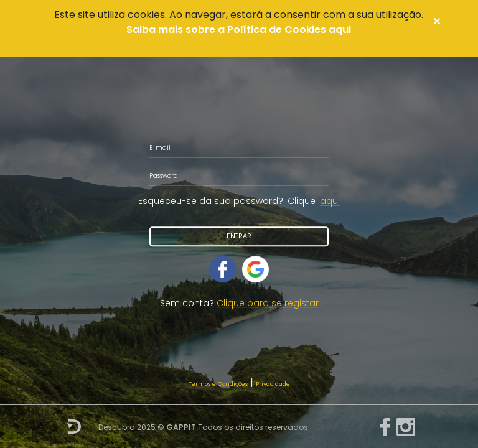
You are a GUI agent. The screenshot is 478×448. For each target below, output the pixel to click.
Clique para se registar (268, 303)
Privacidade (273, 384)
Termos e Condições (218, 384)
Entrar (239, 236)
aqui (330, 201)
